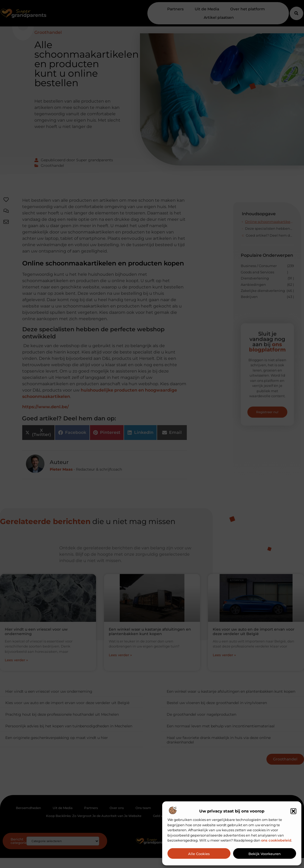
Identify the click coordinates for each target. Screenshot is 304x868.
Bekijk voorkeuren (265, 854)
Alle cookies (199, 854)
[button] (293, 811)
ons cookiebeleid (276, 840)
